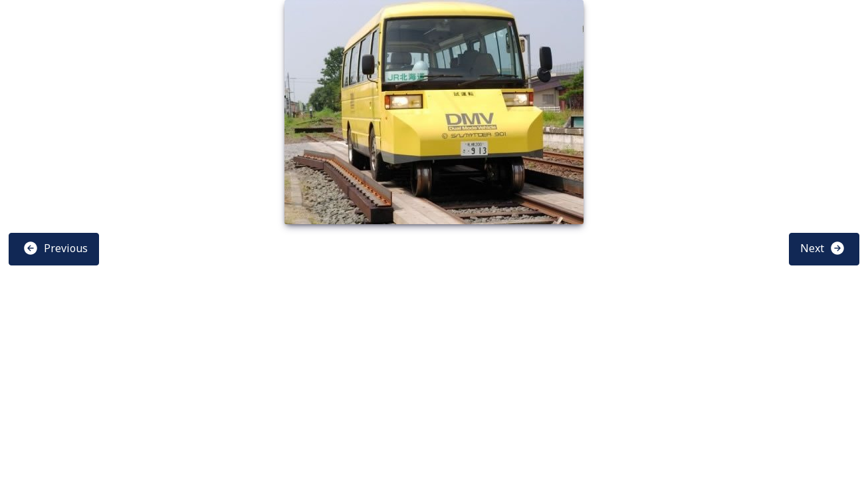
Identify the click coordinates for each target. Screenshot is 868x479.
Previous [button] (55, 248)
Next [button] (823, 248)
